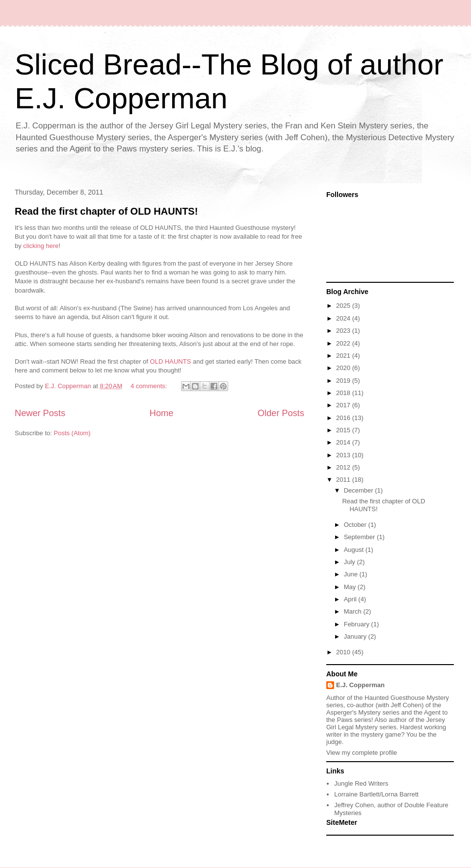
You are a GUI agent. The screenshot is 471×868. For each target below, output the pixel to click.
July (351, 562)
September (360, 537)
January (356, 636)
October (356, 525)
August (355, 550)
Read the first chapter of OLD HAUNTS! (106, 211)
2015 (344, 430)
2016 (344, 418)
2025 (344, 306)
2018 (344, 393)
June (352, 574)
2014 (344, 442)
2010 (344, 652)
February (358, 624)
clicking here (41, 246)
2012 (344, 467)
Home (162, 413)
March (354, 611)
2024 (344, 318)
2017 (344, 405)
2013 (344, 455)
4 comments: (150, 386)
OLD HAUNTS (171, 361)
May (351, 587)
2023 (344, 331)
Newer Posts (40, 413)
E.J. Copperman (360, 685)
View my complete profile (362, 753)
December (360, 490)
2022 (344, 343)
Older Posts (281, 413)
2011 (344, 480)
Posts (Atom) (72, 433)
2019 (344, 381)
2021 (344, 356)
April (351, 599)
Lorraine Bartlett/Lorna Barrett (376, 794)
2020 (344, 368)
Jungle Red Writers (361, 783)
